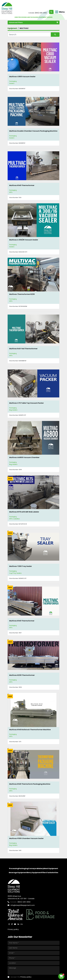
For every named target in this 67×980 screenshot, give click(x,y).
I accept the (21, 977)
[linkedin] (18, 924)
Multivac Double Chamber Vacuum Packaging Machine (33, 131)
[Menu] (57, 12)
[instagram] (9, 924)
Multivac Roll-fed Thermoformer (23, 349)
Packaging (13, 81)
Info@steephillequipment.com (22, 905)
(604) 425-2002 (41, 13)
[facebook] (12, 924)
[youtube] (15, 924)
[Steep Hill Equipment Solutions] (14, 886)
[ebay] (22, 924)
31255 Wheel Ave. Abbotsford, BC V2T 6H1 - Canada (21, 897)
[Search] (29, 35)
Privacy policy (13, 929)
